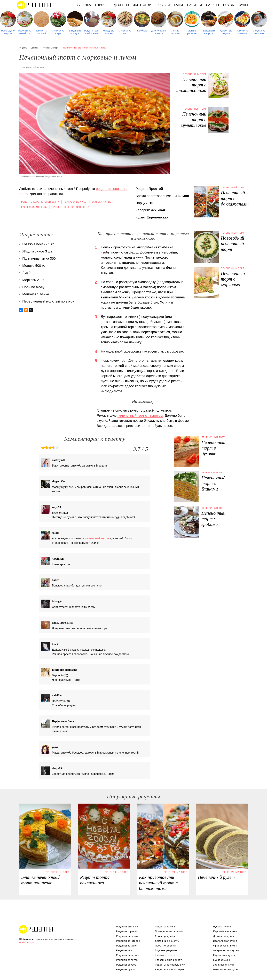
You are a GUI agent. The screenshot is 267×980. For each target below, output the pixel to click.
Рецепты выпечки (127, 927)
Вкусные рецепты (166, 950)
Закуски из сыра (58, 32)
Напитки (195, 5)
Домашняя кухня (224, 936)
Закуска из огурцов (75, 32)
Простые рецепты (166, 946)
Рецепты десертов (128, 936)
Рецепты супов (125, 969)
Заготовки (142, 5)
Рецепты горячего (127, 931)
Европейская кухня (225, 931)
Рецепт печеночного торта (71, 207)
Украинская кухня (224, 965)
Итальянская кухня (225, 941)
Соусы (229, 5)
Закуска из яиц (125, 32)
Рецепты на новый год (25, 32)
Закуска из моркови (34, 207)
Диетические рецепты (159, 32)
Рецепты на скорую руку (170, 965)
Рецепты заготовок (128, 941)
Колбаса (142, 31)
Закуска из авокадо (259, 32)
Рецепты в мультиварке (170, 969)
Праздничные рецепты (169, 931)
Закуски (163, 5)
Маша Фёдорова (35, 68)
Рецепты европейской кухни (40, 202)
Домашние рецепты (167, 941)
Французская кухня (225, 946)
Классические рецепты (169, 960)
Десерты (121, 5)
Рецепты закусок (127, 946)
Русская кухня (222, 927)
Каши (179, 5)
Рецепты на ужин (166, 927)
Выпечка (83, 5)
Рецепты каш (124, 950)
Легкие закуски (175, 32)
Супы (243, 5)
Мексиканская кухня (226, 969)
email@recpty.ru (27, 942)
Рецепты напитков (128, 955)
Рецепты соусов (126, 965)
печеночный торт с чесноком (140, 415)
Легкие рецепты (192, 32)
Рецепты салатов (127, 960)
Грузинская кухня (224, 955)
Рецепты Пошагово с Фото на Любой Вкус (36, 929)
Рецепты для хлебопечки (92, 32)
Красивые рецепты (167, 955)
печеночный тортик (97, 538)
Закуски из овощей (41, 32)
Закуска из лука (75, 202)
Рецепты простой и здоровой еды (34, 5)
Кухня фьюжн (222, 960)
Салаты (213, 5)
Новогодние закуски (8, 32)
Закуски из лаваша (242, 32)
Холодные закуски (108, 32)
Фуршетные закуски (226, 32)
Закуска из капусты (209, 32)
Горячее (102, 5)
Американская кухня (226, 950)
